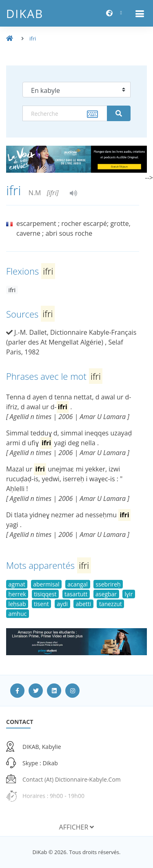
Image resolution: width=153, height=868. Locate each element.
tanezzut (111, 604)
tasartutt (76, 594)
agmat (17, 584)
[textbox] (65, 113)
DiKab (25, 14)
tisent (41, 604)
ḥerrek (17, 594)
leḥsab (17, 604)
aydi (62, 604)
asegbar (106, 594)
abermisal (46, 584)
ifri (33, 38)
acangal (78, 584)
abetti (84, 604)
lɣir (129, 594)
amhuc (18, 614)
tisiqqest (45, 594)
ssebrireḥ (108, 584)
